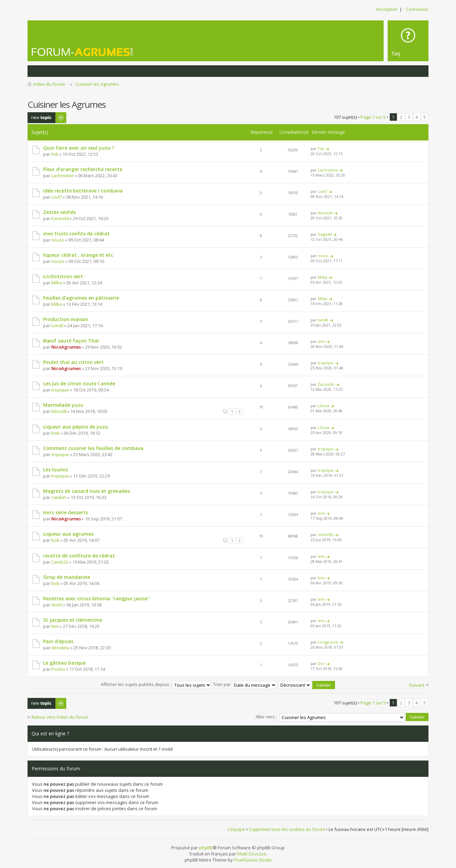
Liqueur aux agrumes (68, 534)
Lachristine (63, 176)
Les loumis (56, 470)
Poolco (58, 669)
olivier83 (326, 535)
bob (55, 433)
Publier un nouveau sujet (47, 118)
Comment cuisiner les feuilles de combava (93, 448)
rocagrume (328, 642)
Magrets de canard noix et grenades (86, 491)
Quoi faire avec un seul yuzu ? (79, 148)
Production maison (66, 319)
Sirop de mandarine (67, 577)
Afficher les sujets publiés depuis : (156, 684)
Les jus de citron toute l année (79, 383)
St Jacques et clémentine (73, 620)
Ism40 (57, 325)
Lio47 (57, 197)
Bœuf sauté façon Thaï (71, 341)
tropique (326, 363)
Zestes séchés (59, 212)
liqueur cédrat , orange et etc (78, 255)
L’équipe (236, 829)
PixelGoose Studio (253, 859)
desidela (60, 648)
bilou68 (59, 411)
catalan (59, 497)
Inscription (387, 9)
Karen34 (60, 218)
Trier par (245, 684)
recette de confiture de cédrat (79, 556)
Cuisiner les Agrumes (97, 84)
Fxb (55, 154)
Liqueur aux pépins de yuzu (76, 427)
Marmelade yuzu (63, 405)
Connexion (417, 9)
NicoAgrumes (66, 347)
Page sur (373, 117)
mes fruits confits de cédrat (76, 233)
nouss (58, 240)
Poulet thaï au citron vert (73, 362)
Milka (57, 283)
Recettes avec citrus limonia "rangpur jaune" (96, 598)
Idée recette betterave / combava (83, 191)
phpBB (206, 847)
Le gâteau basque (64, 663)
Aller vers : (266, 716)
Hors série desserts (66, 512)
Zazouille (326, 384)
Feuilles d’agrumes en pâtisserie (81, 298)
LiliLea (323, 406)
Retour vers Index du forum (60, 717)
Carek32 (60, 562)
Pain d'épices (58, 641)
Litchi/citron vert (63, 276)
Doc (321, 663)
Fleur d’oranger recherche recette (83, 169)
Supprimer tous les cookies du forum (287, 829)
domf (57, 605)
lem (321, 341)
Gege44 (325, 234)
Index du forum (49, 84)
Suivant (417, 685)
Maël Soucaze (252, 853)
